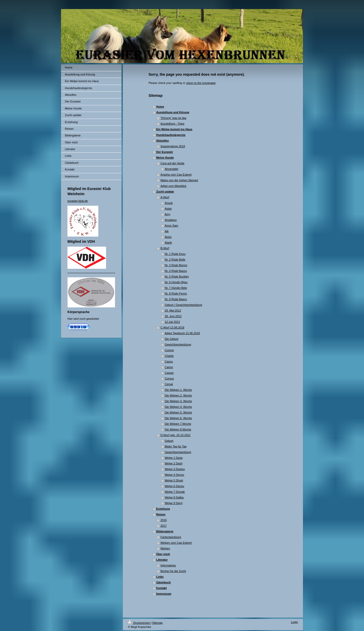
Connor (169, 350)
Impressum (164, 594)
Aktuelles (163, 141)
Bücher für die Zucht (173, 571)
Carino (169, 367)
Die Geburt (172, 339)
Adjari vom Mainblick (173, 186)
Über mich (163, 554)
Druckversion (139, 623)
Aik (167, 231)
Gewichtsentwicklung (178, 344)
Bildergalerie (165, 531)
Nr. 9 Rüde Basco (176, 299)
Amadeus (171, 220)
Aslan (168, 209)
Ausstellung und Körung (173, 112)
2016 (163, 520)
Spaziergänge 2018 (173, 146)
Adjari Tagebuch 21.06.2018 (182, 333)
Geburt (169, 441)
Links (160, 577)
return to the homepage (201, 83)
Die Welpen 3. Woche (178, 401)
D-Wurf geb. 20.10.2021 (175, 435)
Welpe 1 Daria (174, 458)
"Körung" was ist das (173, 118)
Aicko (168, 237)
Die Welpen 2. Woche (178, 395)
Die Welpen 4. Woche (178, 407)
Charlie (169, 356)
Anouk (169, 203)
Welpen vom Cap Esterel (176, 543)
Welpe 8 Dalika (174, 497)
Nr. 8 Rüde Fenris (176, 293)
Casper (169, 373)
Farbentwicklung (171, 537)
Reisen (161, 514)
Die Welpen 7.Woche (178, 424)
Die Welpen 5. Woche (178, 412)
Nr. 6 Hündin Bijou (176, 282)
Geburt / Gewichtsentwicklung (184, 305)
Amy (168, 214)
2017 (163, 526)
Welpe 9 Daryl (174, 503)
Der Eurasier (165, 152)
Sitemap (157, 623)
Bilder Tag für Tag (176, 446)
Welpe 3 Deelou (175, 469)
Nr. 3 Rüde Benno (176, 265)
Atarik (168, 243)
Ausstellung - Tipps (172, 124)
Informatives (168, 565)
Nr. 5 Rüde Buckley (177, 276)
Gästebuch (164, 582)
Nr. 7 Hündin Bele (176, 288)
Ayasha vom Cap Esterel (176, 175)
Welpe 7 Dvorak (175, 492)
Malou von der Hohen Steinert (179, 180)
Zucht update (165, 192)
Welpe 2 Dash (174, 463)
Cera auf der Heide (172, 163)
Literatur (162, 560)
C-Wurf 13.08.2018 (172, 327)
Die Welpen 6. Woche (178, 418)
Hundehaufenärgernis (171, 135)
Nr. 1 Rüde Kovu (175, 254)
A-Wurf (165, 197)
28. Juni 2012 (173, 316)
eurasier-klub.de (78, 201)
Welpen (165, 548)
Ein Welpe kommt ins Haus (174, 129)
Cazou (169, 361)
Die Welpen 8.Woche (178, 429)
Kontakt (162, 588)
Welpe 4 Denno (175, 475)
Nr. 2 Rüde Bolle (175, 260)
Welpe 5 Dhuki (174, 480)
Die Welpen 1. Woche (178, 390)
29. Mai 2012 (173, 310)
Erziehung (163, 509)
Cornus (169, 378)
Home (160, 107)
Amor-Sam (172, 226)
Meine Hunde (165, 158)
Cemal (169, 384)
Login (294, 622)
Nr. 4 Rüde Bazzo (176, 271)
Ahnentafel (172, 169)
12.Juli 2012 (172, 322)
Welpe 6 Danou (175, 486)
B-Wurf (165, 248)
